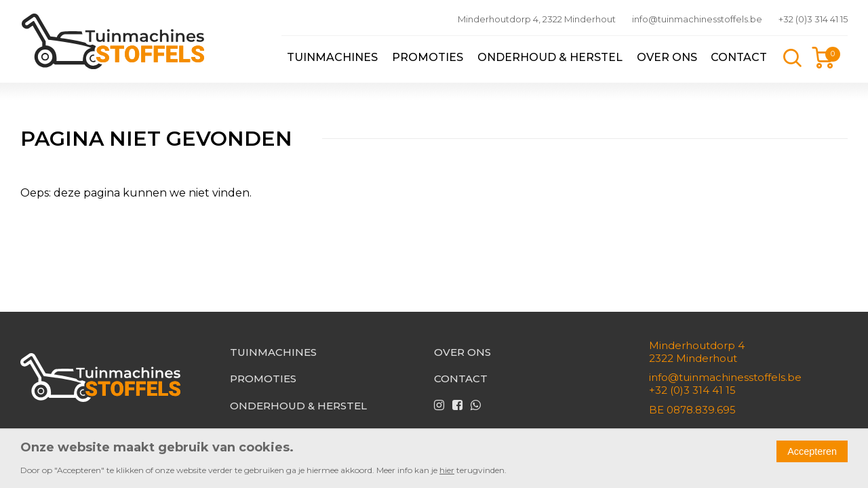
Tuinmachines (332, 57)
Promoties (428, 57)
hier (447, 470)
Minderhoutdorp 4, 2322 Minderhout (537, 19)
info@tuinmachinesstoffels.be (697, 19)
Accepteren (812, 451)
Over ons (667, 57)
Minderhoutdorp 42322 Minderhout (697, 352)
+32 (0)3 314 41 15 (813, 19)
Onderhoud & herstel (550, 57)
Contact (739, 57)
